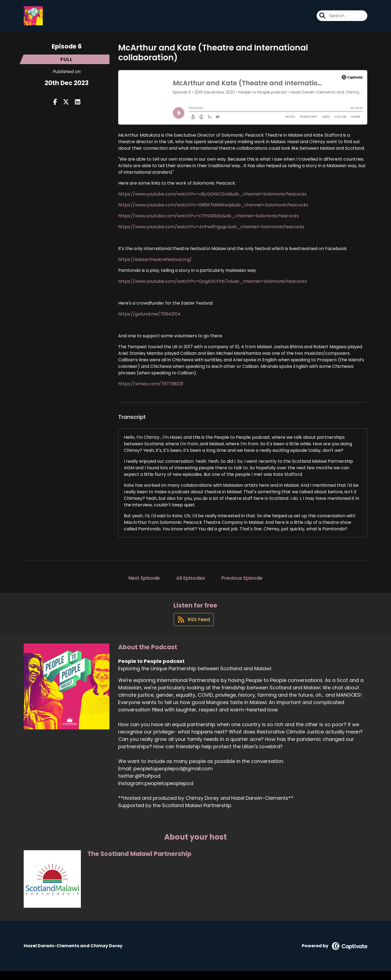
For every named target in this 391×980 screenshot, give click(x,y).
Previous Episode (242, 582)
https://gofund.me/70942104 (149, 318)
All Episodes (191, 582)
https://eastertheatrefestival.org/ (155, 264)
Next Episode (144, 582)
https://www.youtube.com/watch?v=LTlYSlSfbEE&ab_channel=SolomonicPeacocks (209, 220)
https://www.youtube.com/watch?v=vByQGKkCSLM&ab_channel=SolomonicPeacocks (212, 198)
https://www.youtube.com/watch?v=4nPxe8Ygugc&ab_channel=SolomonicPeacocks (211, 231)
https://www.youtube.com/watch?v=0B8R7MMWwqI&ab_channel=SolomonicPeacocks (213, 209)
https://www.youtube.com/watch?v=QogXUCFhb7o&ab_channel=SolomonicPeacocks (213, 285)
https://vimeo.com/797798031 (151, 388)
